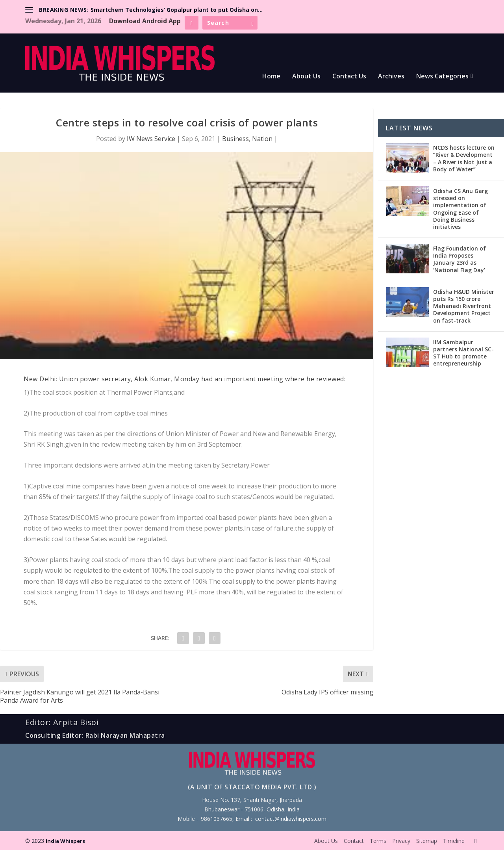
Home (271, 77)
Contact (354, 841)
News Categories (442, 77)
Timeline (454, 841)
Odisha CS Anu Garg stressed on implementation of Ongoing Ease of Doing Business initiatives (460, 209)
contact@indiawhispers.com (291, 819)
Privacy (401, 841)
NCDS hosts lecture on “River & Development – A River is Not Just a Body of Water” (464, 158)
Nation (262, 139)
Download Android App (145, 21)
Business (235, 139)
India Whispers (65, 841)
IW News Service (151, 139)
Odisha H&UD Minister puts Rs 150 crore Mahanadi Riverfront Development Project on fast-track (464, 306)
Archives (391, 77)
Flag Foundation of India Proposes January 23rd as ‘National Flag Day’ (460, 259)
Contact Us (349, 77)
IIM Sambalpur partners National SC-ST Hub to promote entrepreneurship (463, 353)
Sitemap (427, 841)
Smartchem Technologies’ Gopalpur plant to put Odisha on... (177, 10)
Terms (378, 841)
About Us (306, 77)
